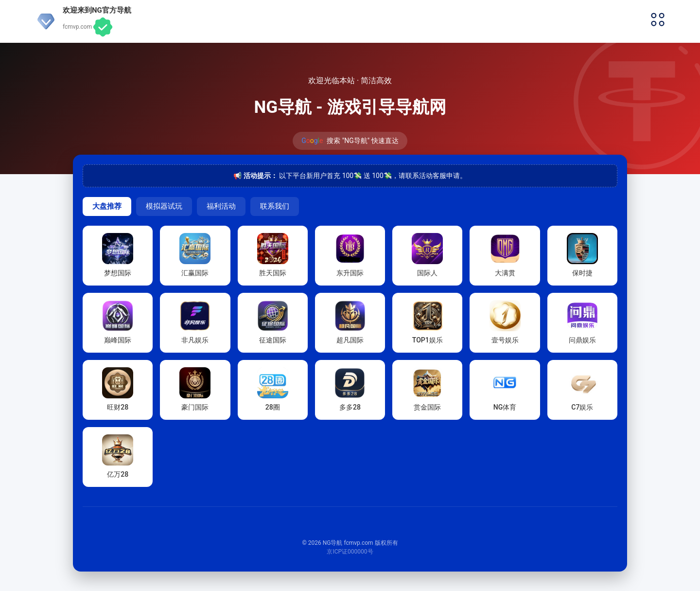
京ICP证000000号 (350, 552)
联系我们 (275, 206)
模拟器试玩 (164, 206)
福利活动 (221, 206)
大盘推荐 (107, 206)
